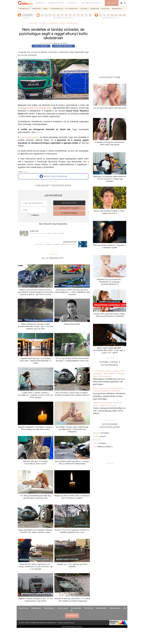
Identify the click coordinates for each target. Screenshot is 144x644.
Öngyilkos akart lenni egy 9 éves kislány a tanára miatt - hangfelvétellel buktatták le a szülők (36, 361)
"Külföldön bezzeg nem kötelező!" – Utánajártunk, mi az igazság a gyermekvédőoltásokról (110, 282)
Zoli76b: (100, 436)
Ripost (39, 132)
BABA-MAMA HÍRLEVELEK (91, 3)
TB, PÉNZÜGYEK (72, 9)
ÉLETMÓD (84, 9)
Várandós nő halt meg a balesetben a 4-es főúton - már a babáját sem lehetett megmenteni (72, 600)
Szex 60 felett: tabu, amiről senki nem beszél (110, 108)
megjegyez (35, 215)
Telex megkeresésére (30, 137)
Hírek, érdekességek (69, 23)
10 (82, 15)
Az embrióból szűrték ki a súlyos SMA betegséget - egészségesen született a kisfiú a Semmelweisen (109, 374)
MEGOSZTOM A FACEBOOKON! (53, 176)
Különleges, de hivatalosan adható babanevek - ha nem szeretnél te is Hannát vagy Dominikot (110, 179)
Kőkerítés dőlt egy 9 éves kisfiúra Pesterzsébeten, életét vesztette (36, 463)
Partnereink (89, 608)
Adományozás (115, 608)
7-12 (120, 15)
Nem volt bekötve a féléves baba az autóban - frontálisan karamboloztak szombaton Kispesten (72, 394)
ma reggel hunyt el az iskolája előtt (34, 108)
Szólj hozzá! (41, 46)
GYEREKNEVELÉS (57, 9)
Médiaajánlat (36, 608)
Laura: (103, 447)
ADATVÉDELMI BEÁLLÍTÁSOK (72, 627)
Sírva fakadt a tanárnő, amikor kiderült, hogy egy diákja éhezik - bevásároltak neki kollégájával (72, 429)
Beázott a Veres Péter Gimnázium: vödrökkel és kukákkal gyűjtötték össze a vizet (72, 531)
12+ (124, 15)
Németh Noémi (45, 43)
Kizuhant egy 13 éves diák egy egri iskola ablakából (72, 565)
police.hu (25, 172)
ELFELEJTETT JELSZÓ (69, 208)
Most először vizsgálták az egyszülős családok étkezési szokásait (56, 244)
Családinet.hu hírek (37, 23)
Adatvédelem (49, 608)
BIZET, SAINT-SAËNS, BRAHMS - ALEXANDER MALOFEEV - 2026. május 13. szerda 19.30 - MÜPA (110, 350)
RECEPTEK (106, 9)
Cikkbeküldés (101, 608)
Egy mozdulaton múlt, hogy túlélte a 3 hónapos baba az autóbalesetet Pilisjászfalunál (72, 463)
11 (86, 15)
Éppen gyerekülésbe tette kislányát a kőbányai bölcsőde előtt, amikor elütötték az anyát (36, 531)
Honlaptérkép (76, 608)
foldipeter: (101, 433)
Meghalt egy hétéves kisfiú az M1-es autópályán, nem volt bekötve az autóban (72, 497)
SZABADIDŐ (95, 9)
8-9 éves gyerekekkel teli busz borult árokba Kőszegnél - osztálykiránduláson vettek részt (72, 360)
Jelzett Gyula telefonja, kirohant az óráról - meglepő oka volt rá (110, 212)
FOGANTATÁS (24, 9)
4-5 (112, 15)
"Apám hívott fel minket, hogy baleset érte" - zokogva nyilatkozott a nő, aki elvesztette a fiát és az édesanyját (36, 567)
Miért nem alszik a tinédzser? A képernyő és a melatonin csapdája (110, 246)
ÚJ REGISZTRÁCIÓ (69, 213)
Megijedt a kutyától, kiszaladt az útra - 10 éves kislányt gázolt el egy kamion (36, 600)
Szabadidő (53, 23)
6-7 (116, 15)
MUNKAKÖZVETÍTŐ (56, 3)
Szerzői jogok (63, 608)
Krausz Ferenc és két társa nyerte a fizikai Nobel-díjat (47, 233)
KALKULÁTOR (72, 3)
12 (90, 15)
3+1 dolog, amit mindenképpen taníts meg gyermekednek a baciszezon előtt (36, 497)
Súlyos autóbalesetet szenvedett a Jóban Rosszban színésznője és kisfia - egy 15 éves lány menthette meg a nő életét (36, 326)
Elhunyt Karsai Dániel (72, 324)
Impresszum (24, 608)
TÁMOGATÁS (112, 3)
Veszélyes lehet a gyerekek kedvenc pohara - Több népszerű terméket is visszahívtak (110, 315)
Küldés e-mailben (63, 46)
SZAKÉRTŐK (40, 3)
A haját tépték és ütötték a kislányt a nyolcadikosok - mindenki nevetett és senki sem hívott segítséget (36, 395)
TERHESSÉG (36, 9)
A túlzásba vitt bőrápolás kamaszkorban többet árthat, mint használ (110, 143)
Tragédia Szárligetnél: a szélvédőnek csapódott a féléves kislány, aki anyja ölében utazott (36, 428)
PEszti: (96, 440)
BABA (45, 9)
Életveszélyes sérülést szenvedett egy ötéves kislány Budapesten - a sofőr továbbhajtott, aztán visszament (72, 292)
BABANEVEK (117, 9)
